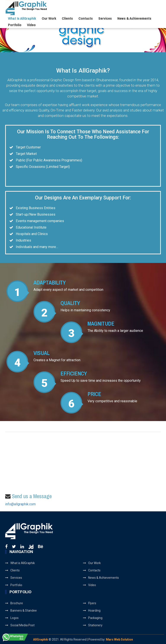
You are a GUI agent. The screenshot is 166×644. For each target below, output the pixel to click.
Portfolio (15, 25)
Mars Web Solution (119, 639)
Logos (12, 618)
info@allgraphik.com (20, 504)
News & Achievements (134, 18)
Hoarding (92, 611)
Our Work (49, 18)
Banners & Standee (21, 611)
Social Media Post (20, 625)
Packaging (93, 618)
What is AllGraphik (22, 18)
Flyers (90, 603)
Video (31, 25)
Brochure (14, 603)
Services (105, 18)
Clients (67, 18)
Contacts (86, 18)
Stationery (93, 625)
